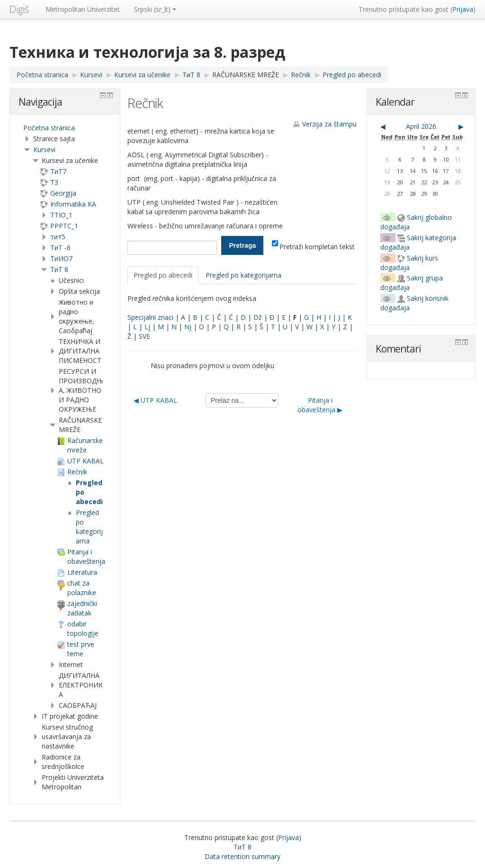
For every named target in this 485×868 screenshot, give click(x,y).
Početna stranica (49, 128)
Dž (258, 317)
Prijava (463, 9)
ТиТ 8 (59, 269)
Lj (147, 327)
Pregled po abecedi (163, 275)
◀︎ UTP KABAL (155, 400)
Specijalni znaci (150, 317)
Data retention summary (242, 856)
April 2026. (422, 126)
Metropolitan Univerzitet (83, 9)
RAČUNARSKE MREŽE (246, 75)
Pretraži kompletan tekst (313, 247)
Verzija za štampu (329, 124)
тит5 (58, 237)
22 (424, 182)
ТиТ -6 (60, 248)
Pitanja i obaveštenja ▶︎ (320, 405)
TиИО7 (61, 258)
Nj (188, 327)
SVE (144, 336)
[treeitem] (65, 128)
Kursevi (44, 149)
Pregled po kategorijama (243, 275)
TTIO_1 (61, 215)
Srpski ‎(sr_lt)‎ (155, 9)
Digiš (19, 9)
